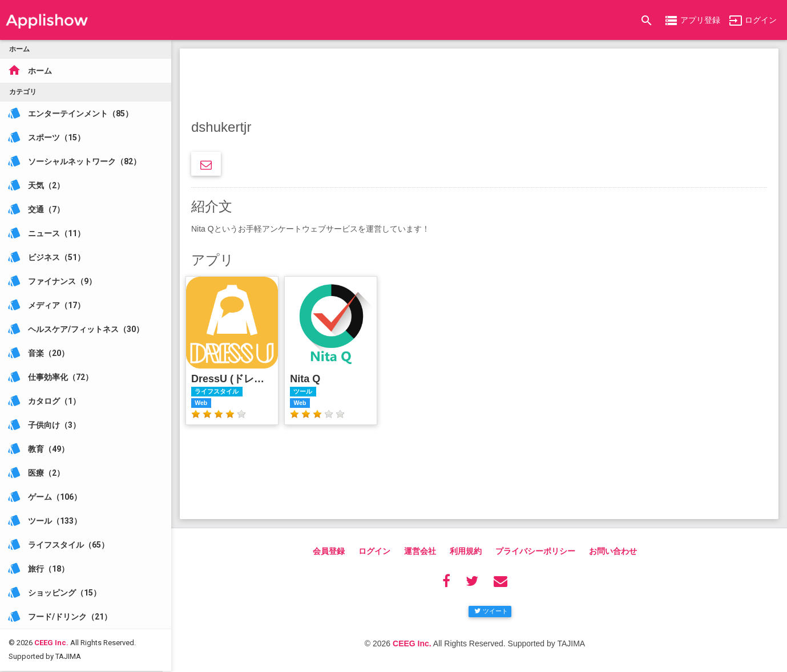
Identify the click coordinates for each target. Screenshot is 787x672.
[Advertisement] (479, 86)
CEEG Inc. (51, 629)
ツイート (491, 611)
